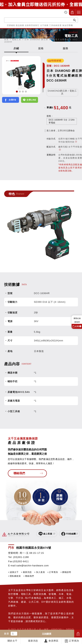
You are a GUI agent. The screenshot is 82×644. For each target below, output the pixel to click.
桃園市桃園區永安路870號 (34, 548)
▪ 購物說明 (66, 572)
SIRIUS (70, 629)
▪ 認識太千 (13, 572)
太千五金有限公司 (16, 12)
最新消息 (33, 641)
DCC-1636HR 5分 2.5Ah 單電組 (62, 121)
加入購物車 (78, 634)
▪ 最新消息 (27, 572)
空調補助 (11, 25)
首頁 (7, 39)
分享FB (12, 100)
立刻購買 (47, 634)
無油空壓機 (68, 25)
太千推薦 (44, 25)
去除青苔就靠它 (32, 25)
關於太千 (12, 641)
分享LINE (31, 100)
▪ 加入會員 (40, 572)
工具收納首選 (55, 25)
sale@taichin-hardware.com (33, 566)
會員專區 (53, 641)
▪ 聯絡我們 (29, 576)
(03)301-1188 (21, 557)
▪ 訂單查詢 (53, 572)
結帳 (78, 326)
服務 (65, 48)
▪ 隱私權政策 (15, 576)
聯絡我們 (19, 473)
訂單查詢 (74, 641)
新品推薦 (20, 25)
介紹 (16, 48)
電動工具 (17, 39)
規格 (41, 48)
